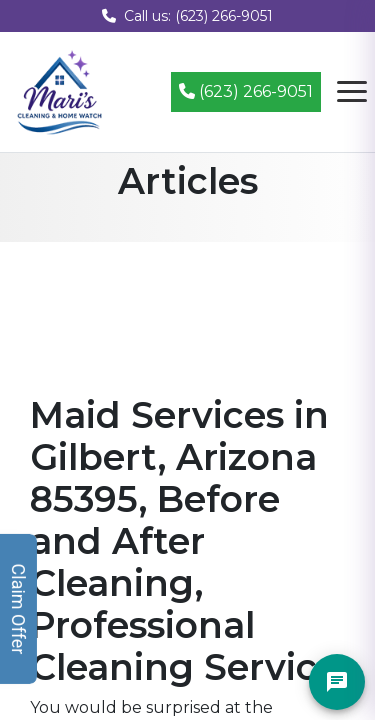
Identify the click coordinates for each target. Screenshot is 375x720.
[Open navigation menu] (352, 92)
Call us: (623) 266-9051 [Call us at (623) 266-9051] (187, 16)
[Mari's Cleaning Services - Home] (60, 90)
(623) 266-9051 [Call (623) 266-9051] (246, 91)
